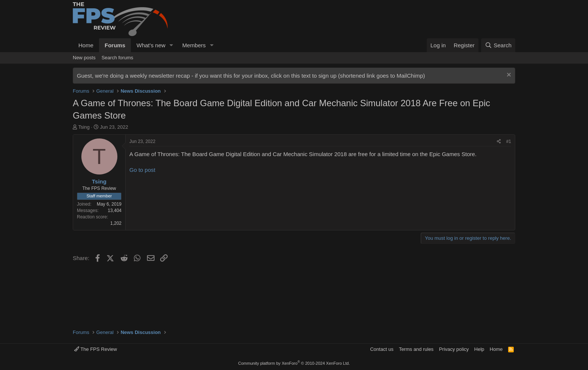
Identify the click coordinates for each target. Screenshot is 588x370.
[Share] (499, 142)
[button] (171, 45)
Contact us (382, 349)
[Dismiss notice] (508, 76)
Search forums (118, 58)
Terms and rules (416, 349)
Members (194, 45)
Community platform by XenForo (294, 363)
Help (479, 349)
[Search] (498, 45)
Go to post (142, 170)
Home (86, 45)
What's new (151, 45)
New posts (84, 58)
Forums (115, 45)
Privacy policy (454, 349)
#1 (509, 141)
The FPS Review (96, 349)
